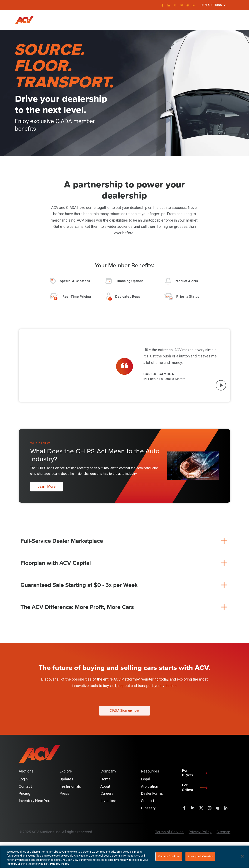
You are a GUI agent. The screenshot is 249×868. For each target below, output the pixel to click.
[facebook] (162, 5)
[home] (26, 20)
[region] (124, 857)
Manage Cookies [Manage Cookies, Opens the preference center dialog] (169, 856)
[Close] (242, 856)
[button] (214, 5)
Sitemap (223, 832)
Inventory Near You (34, 801)
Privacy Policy (200, 832)
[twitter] (175, 5)
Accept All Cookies (200, 856)
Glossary (148, 808)
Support (148, 801)
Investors (108, 801)
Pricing (24, 793)
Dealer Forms (152, 793)
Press (64, 793)
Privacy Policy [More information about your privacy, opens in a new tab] (60, 864)
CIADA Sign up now (124, 714)
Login (210, 20)
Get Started (226, 20)
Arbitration (150, 786)
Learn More (47, 487)
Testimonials (70, 786)
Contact (25, 786)
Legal (145, 779)
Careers (107, 793)
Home (106, 779)
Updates (66, 779)
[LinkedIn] (168, 5)
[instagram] (181, 5)
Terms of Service (169, 832)
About (105, 786)
